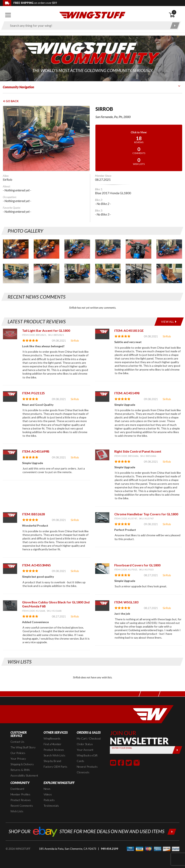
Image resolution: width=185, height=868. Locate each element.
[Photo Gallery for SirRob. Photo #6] (169, 249)
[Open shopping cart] (175, 15)
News (47, 789)
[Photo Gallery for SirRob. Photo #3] (77, 249)
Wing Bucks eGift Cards (87, 758)
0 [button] (174, 12)
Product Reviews (54, 750)
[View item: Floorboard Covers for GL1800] (102, 569)
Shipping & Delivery (22, 764)
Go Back (11, 101)
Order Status (85, 744)
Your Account (85, 750)
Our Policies (18, 753)
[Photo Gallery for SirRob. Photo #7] (16, 273)
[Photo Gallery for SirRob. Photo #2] (47, 249)
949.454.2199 (109, 849)
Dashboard (17, 789)
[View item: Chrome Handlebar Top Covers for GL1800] (102, 518)
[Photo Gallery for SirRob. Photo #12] (169, 273)
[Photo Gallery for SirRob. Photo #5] (138, 249)
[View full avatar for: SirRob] (46, 138)
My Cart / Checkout (89, 738)
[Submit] (177, 750)
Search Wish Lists (54, 755)
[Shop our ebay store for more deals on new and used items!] (92, 831)
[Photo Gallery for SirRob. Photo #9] (77, 273)
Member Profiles (20, 794)
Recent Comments (22, 806)
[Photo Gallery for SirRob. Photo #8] (47, 273)
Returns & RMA (20, 770)
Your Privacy (18, 759)
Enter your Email (122, 748)
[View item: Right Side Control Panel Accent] (102, 455)
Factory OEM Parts (55, 767)
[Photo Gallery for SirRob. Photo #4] (108, 249)
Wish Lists (17, 811)
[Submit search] (175, 26)
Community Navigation (18, 87)
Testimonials (51, 806)
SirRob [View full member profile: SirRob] (75, 341)
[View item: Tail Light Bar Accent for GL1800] (10, 334)
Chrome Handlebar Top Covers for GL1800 (146, 514)
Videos (48, 794)
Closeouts (83, 772)
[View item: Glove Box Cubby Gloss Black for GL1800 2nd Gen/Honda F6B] (10, 606)
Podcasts (49, 800)
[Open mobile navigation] (8, 15)
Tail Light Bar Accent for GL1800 (46, 330)
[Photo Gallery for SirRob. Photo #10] (108, 273)
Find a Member (53, 744)
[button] (113, 763)
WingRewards (52, 738)
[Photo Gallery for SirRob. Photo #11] (138, 273)
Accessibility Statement (24, 775)
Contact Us (17, 742)
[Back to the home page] (92, 15)
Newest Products (87, 767)
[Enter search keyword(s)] (88, 26)
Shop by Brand (52, 761)
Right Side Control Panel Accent (138, 451)
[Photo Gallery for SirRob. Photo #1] (16, 249)
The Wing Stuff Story (23, 747)
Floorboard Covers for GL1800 (137, 565)
